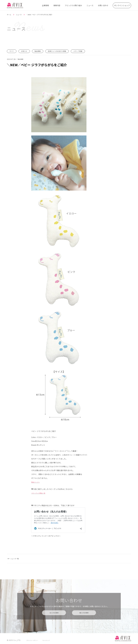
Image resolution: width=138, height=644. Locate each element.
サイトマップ (49, 640)
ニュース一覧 (16, 558)
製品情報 (42, 51)
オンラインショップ (122, 5)
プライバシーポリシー (33, 640)
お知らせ (26, 51)
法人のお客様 (54, 613)
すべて (12, 51)
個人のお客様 (84, 613)
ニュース (90, 5)
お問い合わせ (103, 5)
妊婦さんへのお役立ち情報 (64, 51)
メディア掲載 (88, 51)
